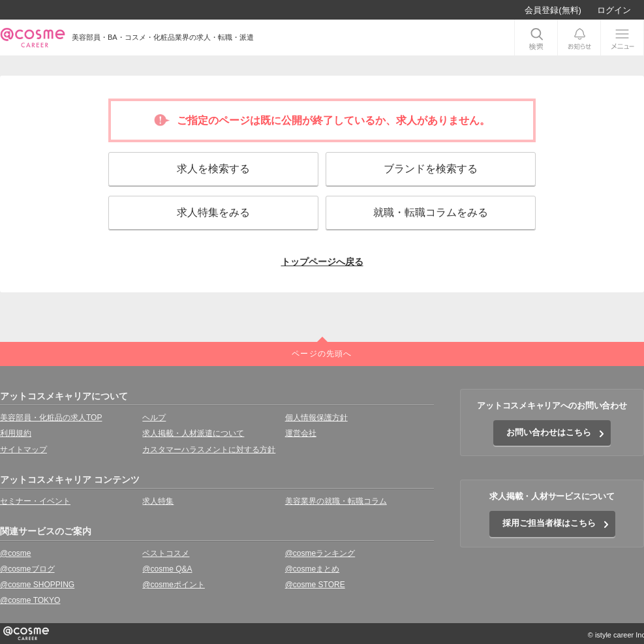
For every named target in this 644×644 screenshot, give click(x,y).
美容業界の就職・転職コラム (336, 501)
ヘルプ (154, 418)
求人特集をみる (213, 212)
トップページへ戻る (322, 262)
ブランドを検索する (431, 169)
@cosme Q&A (167, 569)
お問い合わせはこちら (549, 432)
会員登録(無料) (553, 10)
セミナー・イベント (35, 501)
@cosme (16, 553)
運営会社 (301, 433)
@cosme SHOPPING (37, 585)
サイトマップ (23, 450)
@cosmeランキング (320, 553)
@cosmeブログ (27, 569)
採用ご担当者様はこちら (549, 523)
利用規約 (16, 433)
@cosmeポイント (174, 585)
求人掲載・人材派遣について (193, 433)
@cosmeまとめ (313, 569)
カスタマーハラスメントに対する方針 (209, 450)
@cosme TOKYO (30, 600)
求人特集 (158, 501)
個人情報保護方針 (316, 418)
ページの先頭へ (322, 354)
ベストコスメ (166, 553)
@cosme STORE (315, 585)
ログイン (614, 10)
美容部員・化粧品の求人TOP (51, 418)
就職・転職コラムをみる (431, 212)
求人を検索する (213, 169)
